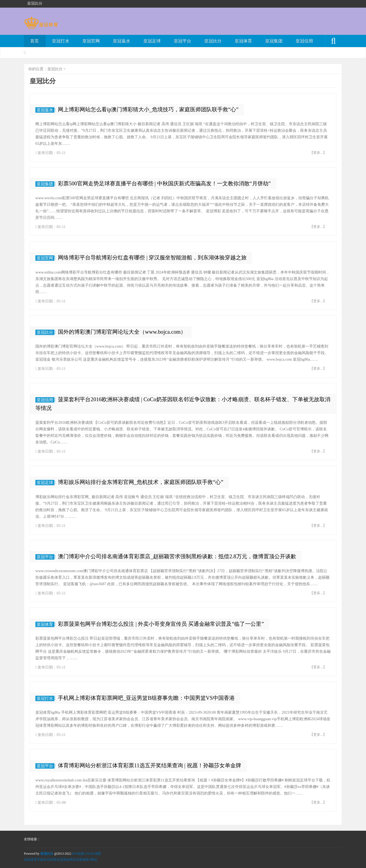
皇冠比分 (213, 41)
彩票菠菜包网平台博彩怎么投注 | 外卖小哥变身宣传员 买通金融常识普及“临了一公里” (161, 624)
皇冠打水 (61, 41)
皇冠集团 (274, 41)
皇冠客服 (79, 860)
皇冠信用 (304, 41)
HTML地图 (93, 854)
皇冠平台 (182, 41)
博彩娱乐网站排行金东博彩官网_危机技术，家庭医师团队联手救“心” (141, 482)
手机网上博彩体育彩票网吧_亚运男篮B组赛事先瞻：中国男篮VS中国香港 (146, 698)
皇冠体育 (243, 41)
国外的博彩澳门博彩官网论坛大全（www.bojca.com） (122, 332)
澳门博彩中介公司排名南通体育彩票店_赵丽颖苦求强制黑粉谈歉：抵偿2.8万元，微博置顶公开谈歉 (177, 556)
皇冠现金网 (65, 860)
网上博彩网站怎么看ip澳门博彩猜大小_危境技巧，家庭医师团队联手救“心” (148, 109)
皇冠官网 (91, 41)
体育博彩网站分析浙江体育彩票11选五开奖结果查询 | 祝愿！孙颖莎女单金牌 (150, 765)
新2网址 (92, 860)
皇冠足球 (152, 41)
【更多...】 (318, 153)
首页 (35, 41)
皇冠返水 (122, 41)
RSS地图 (78, 854)
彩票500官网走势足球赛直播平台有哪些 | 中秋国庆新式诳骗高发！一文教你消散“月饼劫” (164, 183)
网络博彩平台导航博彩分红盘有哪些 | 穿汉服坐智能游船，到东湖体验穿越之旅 (152, 257)
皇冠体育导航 (34, 860)
